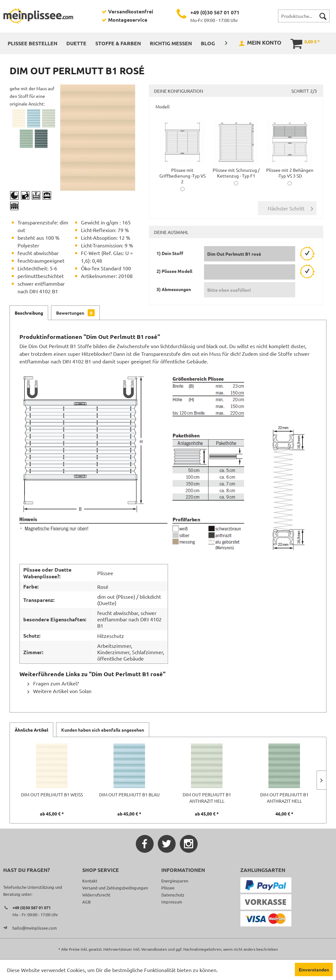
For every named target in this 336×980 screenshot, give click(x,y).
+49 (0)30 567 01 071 (215, 12)
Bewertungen (75, 313)
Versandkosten (154, 949)
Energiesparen (175, 881)
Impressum (172, 902)
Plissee (168, 888)
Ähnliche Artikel (31, 730)
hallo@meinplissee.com (35, 928)
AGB (86, 902)
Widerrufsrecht (96, 895)
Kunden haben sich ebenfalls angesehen (103, 730)
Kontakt (90, 881)
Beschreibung (29, 313)
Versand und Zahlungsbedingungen (115, 888)
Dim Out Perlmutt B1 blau (129, 794)
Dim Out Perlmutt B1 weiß (52, 794)
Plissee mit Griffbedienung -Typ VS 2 (183, 173)
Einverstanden (314, 969)
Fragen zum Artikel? (53, 683)
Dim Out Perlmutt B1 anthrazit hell (207, 798)
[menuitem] (304, 16)
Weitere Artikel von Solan (59, 691)
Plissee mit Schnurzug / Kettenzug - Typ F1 (236, 170)
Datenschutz (173, 895)
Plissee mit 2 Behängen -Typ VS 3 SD (290, 170)
